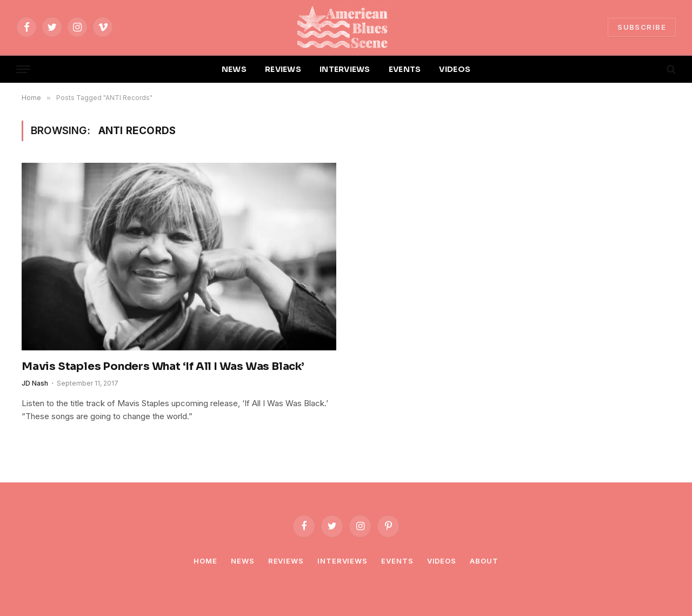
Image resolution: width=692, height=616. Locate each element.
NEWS (234, 69)
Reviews (286, 561)
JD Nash (35, 383)
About (484, 561)
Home (205, 561)
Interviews (342, 561)
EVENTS (405, 69)
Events (397, 561)
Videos (442, 561)
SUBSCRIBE (642, 27)
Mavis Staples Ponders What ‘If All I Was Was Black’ (163, 366)
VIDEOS (455, 69)
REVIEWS (283, 69)
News (243, 561)
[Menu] (23, 69)
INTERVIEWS (345, 69)
